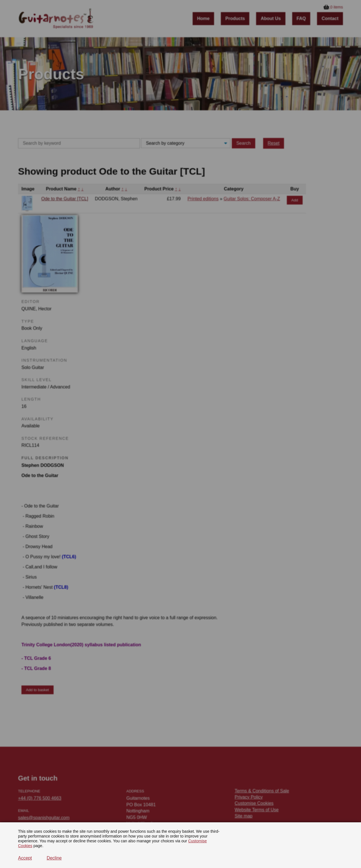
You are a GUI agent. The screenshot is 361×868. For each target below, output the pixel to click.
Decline (54, 858)
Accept (25, 858)
